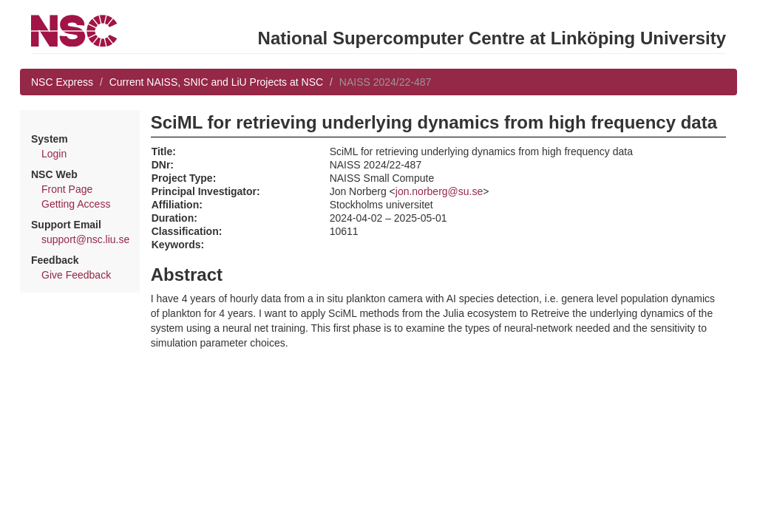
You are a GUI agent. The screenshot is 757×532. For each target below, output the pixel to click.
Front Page (67, 189)
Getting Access (76, 204)
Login (54, 154)
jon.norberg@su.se (439, 191)
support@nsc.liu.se (85, 239)
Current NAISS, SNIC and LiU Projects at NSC (216, 82)
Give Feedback (76, 275)
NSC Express (62, 82)
